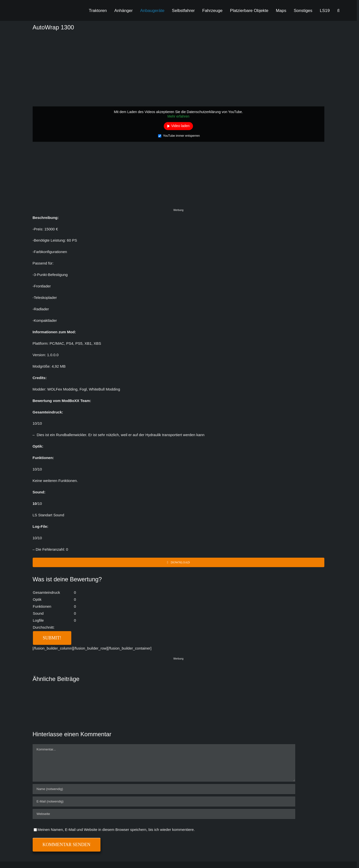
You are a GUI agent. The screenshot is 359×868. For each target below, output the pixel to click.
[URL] (164, 814)
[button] (338, 10)
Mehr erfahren (179, 116)
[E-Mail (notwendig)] (164, 801)
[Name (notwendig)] (164, 789)
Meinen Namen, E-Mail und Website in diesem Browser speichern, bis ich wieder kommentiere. (116, 830)
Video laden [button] (180, 126)
